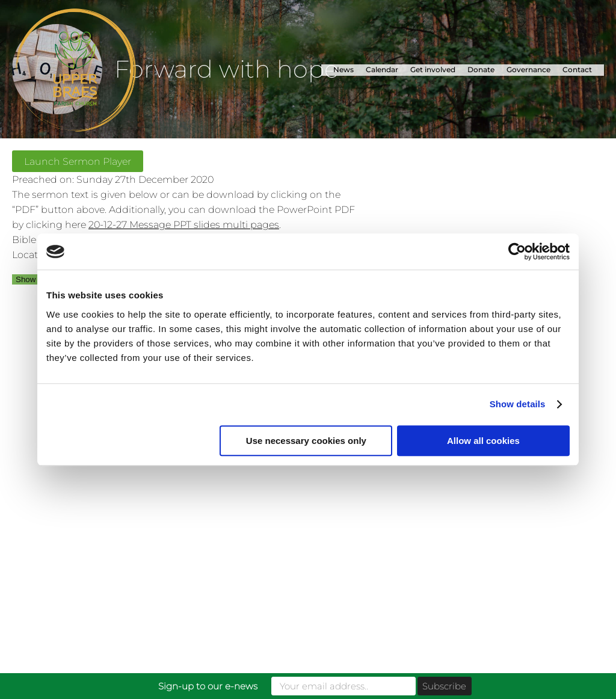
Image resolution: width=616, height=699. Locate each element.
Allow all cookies (483, 441)
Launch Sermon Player (78, 161)
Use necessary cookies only (306, 441)
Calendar (382, 69)
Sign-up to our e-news (208, 686)
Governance (528, 69)
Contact (577, 69)
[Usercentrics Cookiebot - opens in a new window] (517, 251)
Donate (481, 69)
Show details (518, 404)
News (343, 69)
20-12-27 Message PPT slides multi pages (184, 224)
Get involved (433, 69)
